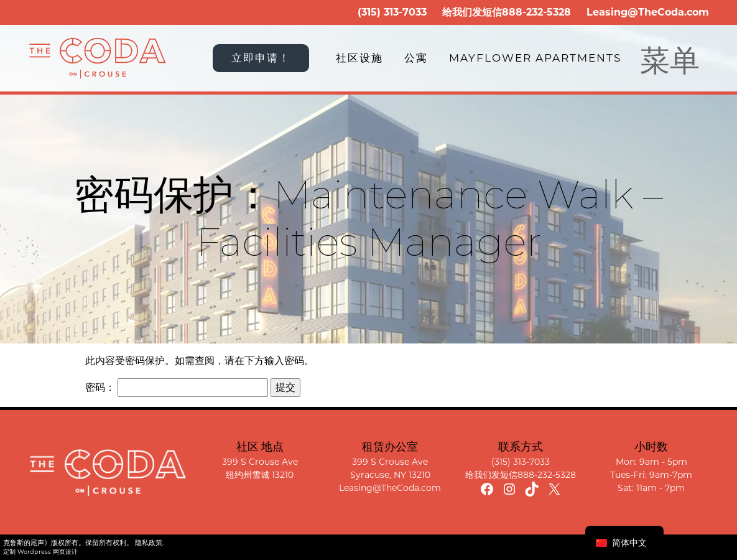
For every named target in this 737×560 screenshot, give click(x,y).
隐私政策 (149, 543)
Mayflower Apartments (535, 58)
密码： (177, 388)
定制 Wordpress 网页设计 (40, 552)
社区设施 (359, 58)
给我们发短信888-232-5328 (521, 475)
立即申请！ (261, 58)
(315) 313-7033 (392, 12)
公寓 (416, 58)
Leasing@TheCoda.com (648, 12)
